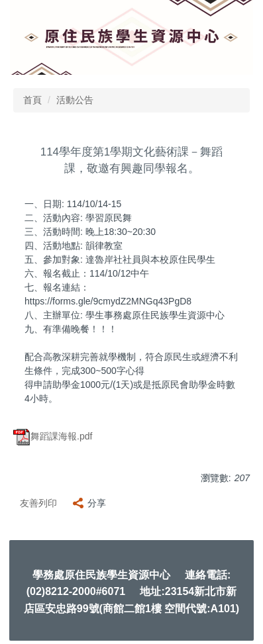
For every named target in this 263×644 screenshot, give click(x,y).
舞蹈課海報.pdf (53, 436)
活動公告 (75, 100)
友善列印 (38, 503)
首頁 (32, 100)
